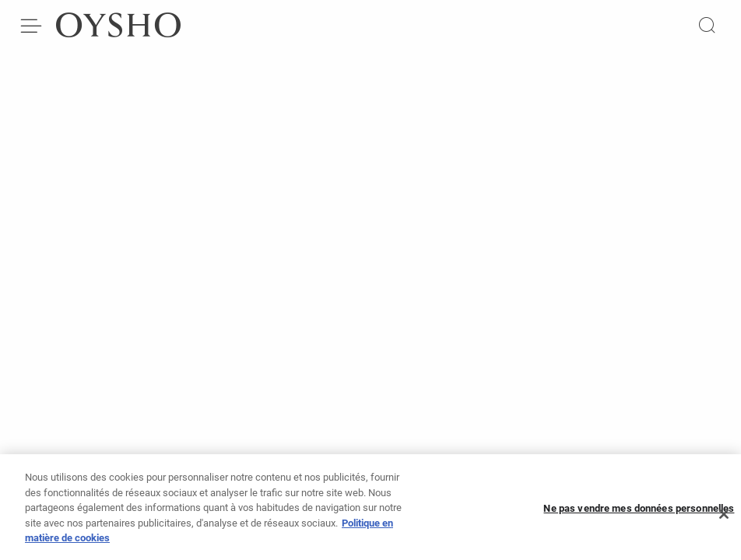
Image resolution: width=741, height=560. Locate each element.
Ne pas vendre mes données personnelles (639, 511)
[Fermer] (724, 518)
